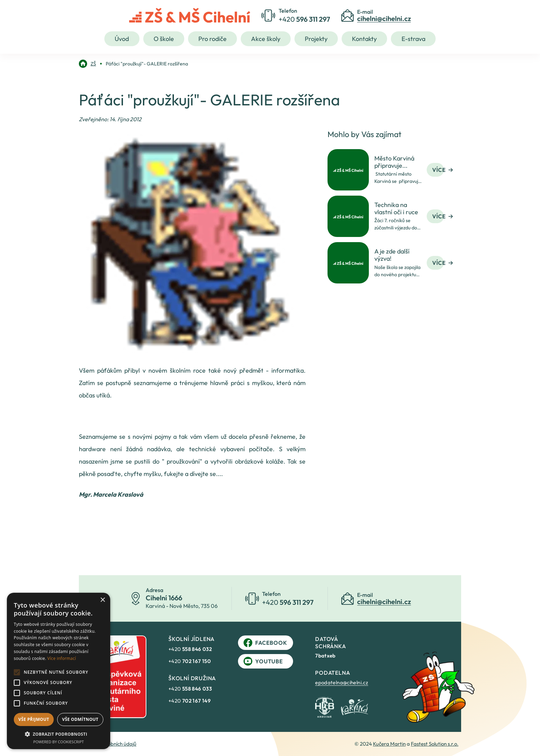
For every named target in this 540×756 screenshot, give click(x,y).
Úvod (122, 39)
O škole (164, 39)
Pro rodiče (212, 39)
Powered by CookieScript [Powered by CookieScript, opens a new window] (59, 742)
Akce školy (266, 39)
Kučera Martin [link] (389, 744)
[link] (87, 64)
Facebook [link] (265, 643)
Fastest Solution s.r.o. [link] (435, 744)
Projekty (316, 39)
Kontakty (364, 39)
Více (443, 170)
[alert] (59, 671)
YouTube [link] (263, 661)
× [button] (102, 600)
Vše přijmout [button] (34, 719)
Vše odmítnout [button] (80, 719)
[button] (59, 734)
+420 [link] (190, 649)
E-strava (413, 39)
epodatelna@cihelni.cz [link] (342, 682)
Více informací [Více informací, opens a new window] (62, 658)
